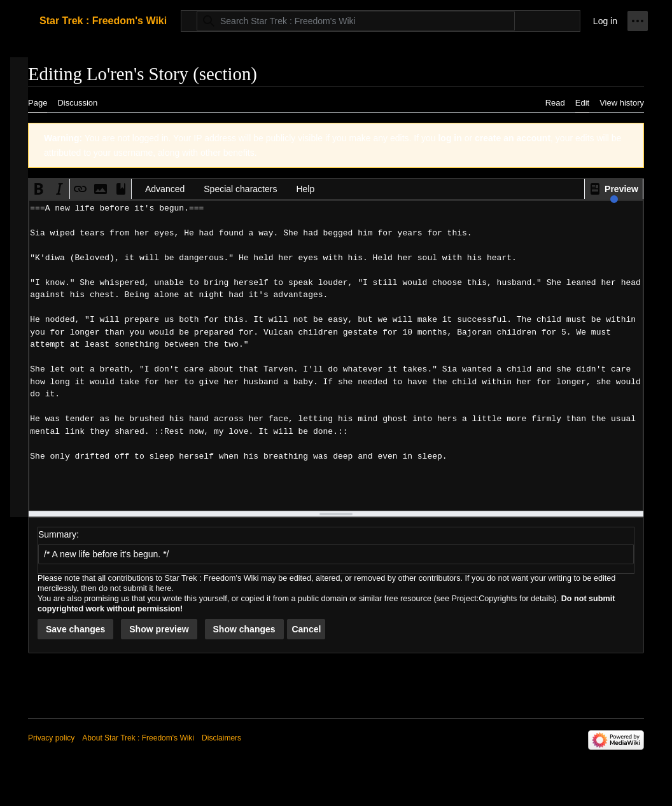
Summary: (59, 534)
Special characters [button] (240, 189)
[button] (614, 189)
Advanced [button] (165, 189)
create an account (513, 138)
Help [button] (305, 189)
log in (450, 138)
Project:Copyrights (485, 599)
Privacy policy (51, 738)
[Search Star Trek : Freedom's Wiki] (356, 21)
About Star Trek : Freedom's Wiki (138, 738)
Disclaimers (221, 738)
